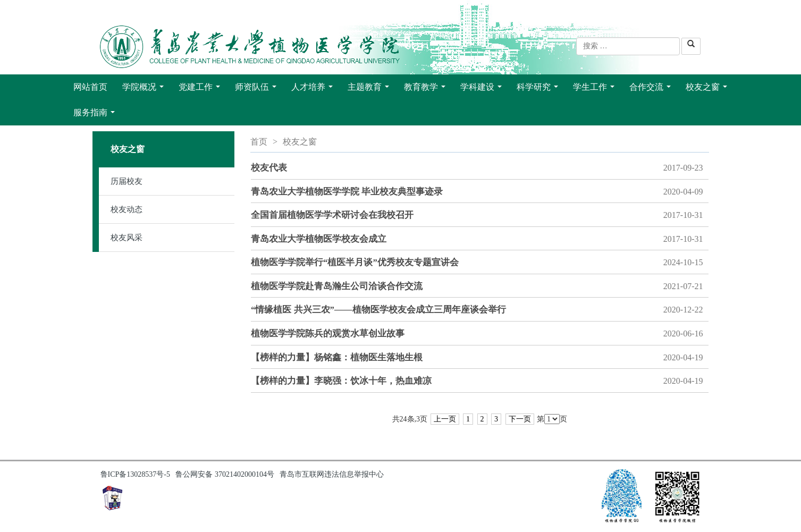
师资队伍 (258, 90)
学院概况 (145, 90)
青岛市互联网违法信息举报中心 (332, 474)
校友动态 (127, 209)
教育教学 (427, 90)
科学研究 (539, 90)
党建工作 (201, 90)
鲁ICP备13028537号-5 (135, 474)
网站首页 (90, 87)
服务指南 (96, 115)
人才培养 (314, 90)
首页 (259, 142)
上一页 (445, 419)
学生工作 (596, 90)
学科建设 (483, 90)
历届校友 (127, 181)
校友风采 (127, 238)
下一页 (520, 419)
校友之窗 (709, 90)
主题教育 (370, 90)
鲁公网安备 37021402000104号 (225, 474)
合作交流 (652, 90)
